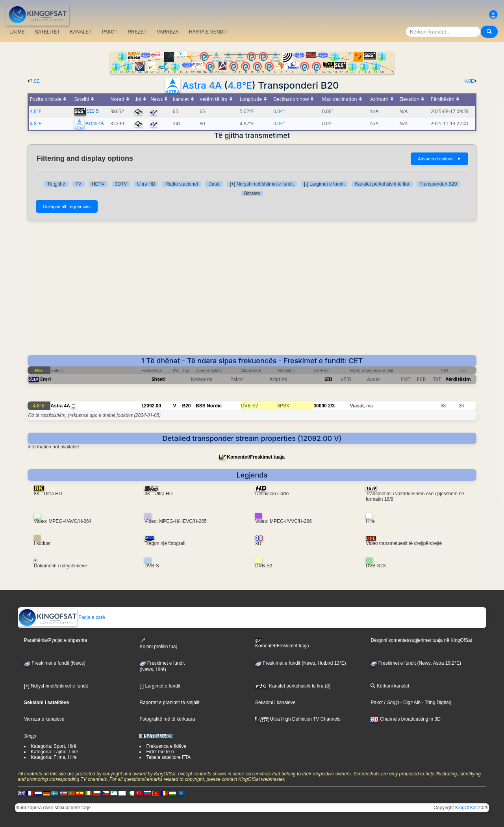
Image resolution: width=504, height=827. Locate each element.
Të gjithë (56, 184)
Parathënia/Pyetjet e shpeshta (56, 640)
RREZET (137, 32)
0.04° (279, 111)
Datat (214, 184)
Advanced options (439, 159)
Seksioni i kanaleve (275, 702)
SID (328, 379)
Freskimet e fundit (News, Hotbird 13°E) (301, 663)
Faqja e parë (62, 617)
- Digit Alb (410, 702)
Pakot (377, 702)
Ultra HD (146, 184)
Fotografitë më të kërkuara (167, 719)
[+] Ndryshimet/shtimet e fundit (262, 184)
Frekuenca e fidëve (166, 746)
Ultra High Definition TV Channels (298, 719)
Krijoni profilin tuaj (158, 644)
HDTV (98, 184)
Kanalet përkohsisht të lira (382, 184)
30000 (320, 406)
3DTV (121, 184)
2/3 (331, 406)
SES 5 (93, 111)
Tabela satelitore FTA (168, 757)
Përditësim (458, 379)
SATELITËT (47, 32)
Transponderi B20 (438, 184)
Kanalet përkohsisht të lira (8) (293, 686)
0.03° (279, 124)
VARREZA (168, 32)
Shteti (159, 379)
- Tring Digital (435, 702)
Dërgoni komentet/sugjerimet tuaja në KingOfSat (421, 640)
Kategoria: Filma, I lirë (54, 757)
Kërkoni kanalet (390, 686)
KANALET (81, 32)
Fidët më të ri (160, 752)
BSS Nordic (209, 406)
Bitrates (252, 193)
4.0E (469, 81)
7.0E (35, 81)
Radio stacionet (182, 184)
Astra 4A (202, 85)
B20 (187, 406)
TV (79, 184)
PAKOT (110, 32)
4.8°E (240, 85)
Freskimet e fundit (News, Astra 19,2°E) (416, 663)
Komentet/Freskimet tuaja (256, 457)
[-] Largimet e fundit (324, 184)
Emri (45, 379)
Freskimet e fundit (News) (55, 663)
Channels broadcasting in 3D (405, 719)
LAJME (17, 32)
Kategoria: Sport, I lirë (54, 746)
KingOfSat (466, 808)
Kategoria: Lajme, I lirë (54, 752)
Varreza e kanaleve (44, 719)
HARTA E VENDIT (208, 32)
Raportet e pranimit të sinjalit (169, 702)
